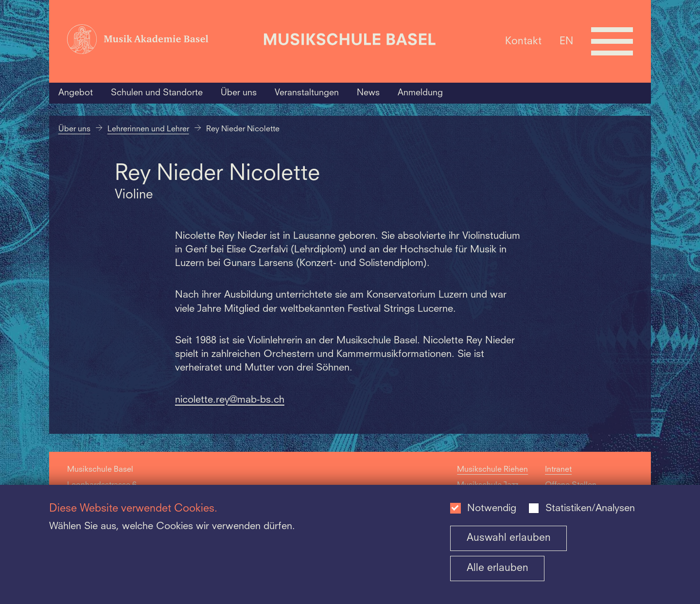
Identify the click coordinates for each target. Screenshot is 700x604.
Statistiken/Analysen (590, 509)
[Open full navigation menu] (612, 41)
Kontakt (523, 41)
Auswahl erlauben (509, 538)
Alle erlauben (498, 568)
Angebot (76, 93)
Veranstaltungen (307, 93)
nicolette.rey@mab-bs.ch (230, 400)
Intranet (558, 470)
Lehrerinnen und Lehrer (148, 129)
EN (566, 41)
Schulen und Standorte (157, 93)
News (368, 93)
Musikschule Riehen (492, 470)
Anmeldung (420, 93)
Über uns (239, 93)
